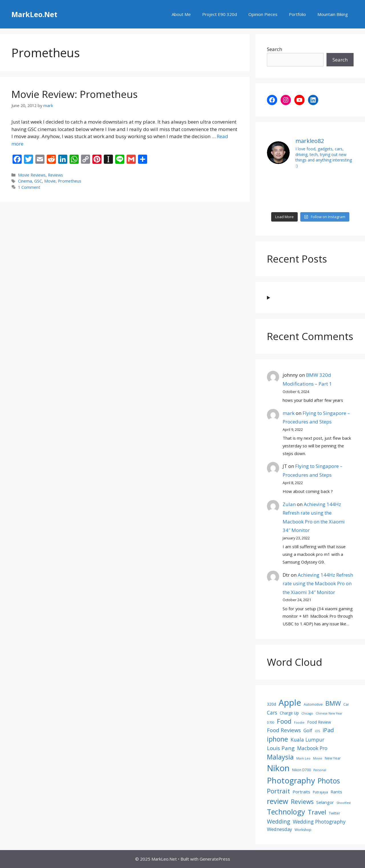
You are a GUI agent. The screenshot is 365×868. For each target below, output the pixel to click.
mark (289, 413)
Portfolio (297, 14)
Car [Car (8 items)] (346, 704)
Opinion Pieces (263, 14)
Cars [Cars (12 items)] (272, 713)
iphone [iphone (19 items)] (277, 739)
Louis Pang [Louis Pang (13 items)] (281, 748)
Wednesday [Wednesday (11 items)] (279, 829)
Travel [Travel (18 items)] (317, 812)
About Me (181, 14)
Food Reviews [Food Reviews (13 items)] (284, 730)
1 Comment (29, 187)
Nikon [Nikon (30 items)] (278, 768)
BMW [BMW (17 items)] (333, 703)
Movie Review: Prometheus (75, 94)
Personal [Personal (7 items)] (320, 770)
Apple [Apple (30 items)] (290, 703)
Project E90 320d (220, 14)
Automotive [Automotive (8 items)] (313, 704)
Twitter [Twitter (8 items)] (334, 813)
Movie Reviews (32, 175)
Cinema (25, 181)
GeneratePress (215, 859)
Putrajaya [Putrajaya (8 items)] (320, 792)
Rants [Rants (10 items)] (336, 792)
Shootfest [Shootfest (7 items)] (344, 803)
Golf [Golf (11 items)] (308, 730)
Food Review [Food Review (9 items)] (319, 722)
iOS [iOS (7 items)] (317, 731)
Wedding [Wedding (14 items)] (279, 821)
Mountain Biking (333, 14)
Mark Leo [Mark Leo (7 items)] (303, 758)
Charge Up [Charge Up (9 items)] (289, 713)
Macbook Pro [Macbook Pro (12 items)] (312, 748)
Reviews (55, 175)
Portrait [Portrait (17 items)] (278, 791)
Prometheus (70, 181)
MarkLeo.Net (34, 14)
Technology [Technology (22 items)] (286, 812)
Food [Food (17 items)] (284, 721)
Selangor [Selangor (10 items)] (325, 802)
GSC (38, 181)
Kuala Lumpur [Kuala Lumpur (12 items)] (307, 740)
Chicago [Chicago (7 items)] (307, 713)
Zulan (289, 504)
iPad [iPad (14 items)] (328, 730)
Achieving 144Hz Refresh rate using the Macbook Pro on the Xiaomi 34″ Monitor (318, 584)
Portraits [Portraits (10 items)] (301, 792)
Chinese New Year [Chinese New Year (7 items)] (329, 713)
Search (274, 49)
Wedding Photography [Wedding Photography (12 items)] (319, 822)
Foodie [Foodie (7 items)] (299, 722)
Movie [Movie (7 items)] (318, 758)
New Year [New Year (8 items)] (333, 758)
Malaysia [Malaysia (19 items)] (280, 757)
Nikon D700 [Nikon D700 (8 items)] (301, 770)
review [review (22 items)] (278, 801)
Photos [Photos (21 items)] (329, 781)
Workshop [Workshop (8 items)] (303, 830)
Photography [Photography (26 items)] (291, 780)
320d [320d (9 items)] (271, 704)
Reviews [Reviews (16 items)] (302, 802)
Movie (50, 181)
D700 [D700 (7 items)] (271, 722)
